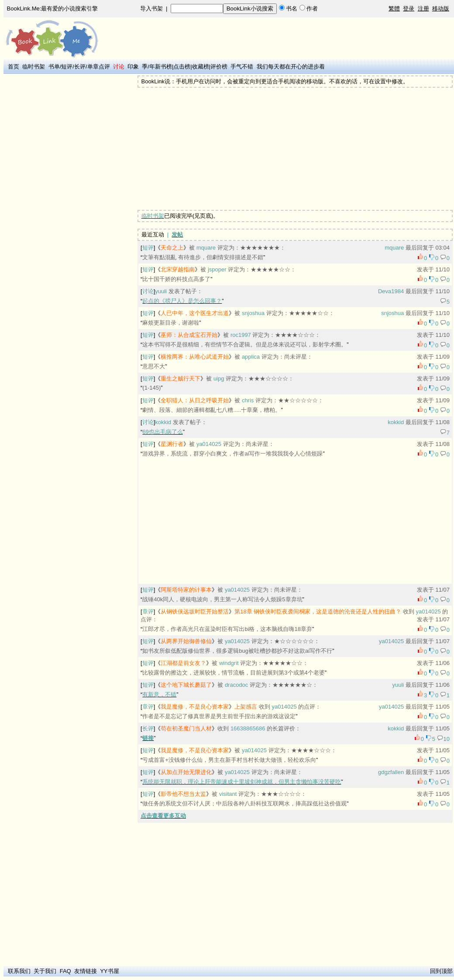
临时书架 (34, 67)
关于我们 (45, 971)
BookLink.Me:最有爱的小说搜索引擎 (53, 9)
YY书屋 (109, 971)
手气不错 (242, 67)
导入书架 (151, 9)
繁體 (394, 9)
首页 (14, 67)
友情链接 (86, 971)
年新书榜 (161, 67)
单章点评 (99, 67)
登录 (409, 9)
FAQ (65, 971)
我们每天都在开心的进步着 (291, 67)
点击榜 (182, 67)
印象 (133, 67)
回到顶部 (441, 971)
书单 (54, 67)
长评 (80, 67)
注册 (423, 9)
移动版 (441, 9)
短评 (67, 67)
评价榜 (219, 67)
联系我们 (19, 971)
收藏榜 (201, 67)
